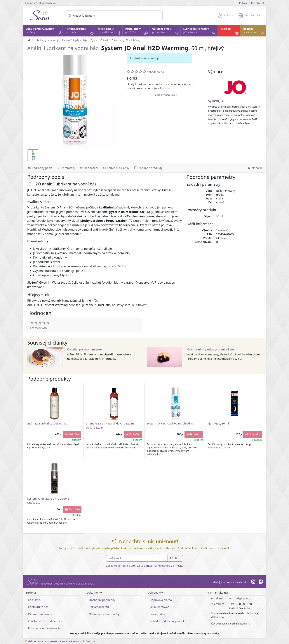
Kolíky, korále (110, 31)
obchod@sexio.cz (240, 598)
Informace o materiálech (44, 628)
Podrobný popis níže (165, 95)
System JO (216, 101)
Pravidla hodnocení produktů (168, 621)
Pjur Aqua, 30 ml (218, 423)
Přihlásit (244, 3)
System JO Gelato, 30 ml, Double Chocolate (48, 500)
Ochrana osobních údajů (105, 614)
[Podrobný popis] (39, 168)
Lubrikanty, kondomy (200, 31)
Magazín (254, 31)
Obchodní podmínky (102, 600)
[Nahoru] (256, 168)
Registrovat (257, 3)
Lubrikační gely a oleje (75, 40)
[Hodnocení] (89, 168)
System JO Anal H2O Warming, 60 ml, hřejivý (116, 40)
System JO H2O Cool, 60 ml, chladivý (170, 423)
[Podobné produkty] (148, 168)
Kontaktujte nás (48, 3)
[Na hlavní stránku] (29, 40)
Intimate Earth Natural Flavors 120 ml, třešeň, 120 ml (111, 425)
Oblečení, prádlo (166, 32)
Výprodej (230, 31)
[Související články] (116, 168)
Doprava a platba (161, 600)
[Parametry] (66, 168)
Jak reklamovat (159, 607)
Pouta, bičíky (137, 32)
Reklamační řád (99, 607)
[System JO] (235, 87)
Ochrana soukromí (40, 614)
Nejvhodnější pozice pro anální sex (210, 349)
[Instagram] (253, 582)
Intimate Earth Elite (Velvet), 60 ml (49, 423)
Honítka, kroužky (80, 31)
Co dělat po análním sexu (85, 349)
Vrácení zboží (158, 614)
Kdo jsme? (31, 3)
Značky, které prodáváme (44, 621)
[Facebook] (261, 582)
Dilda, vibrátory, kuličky (44, 31)
